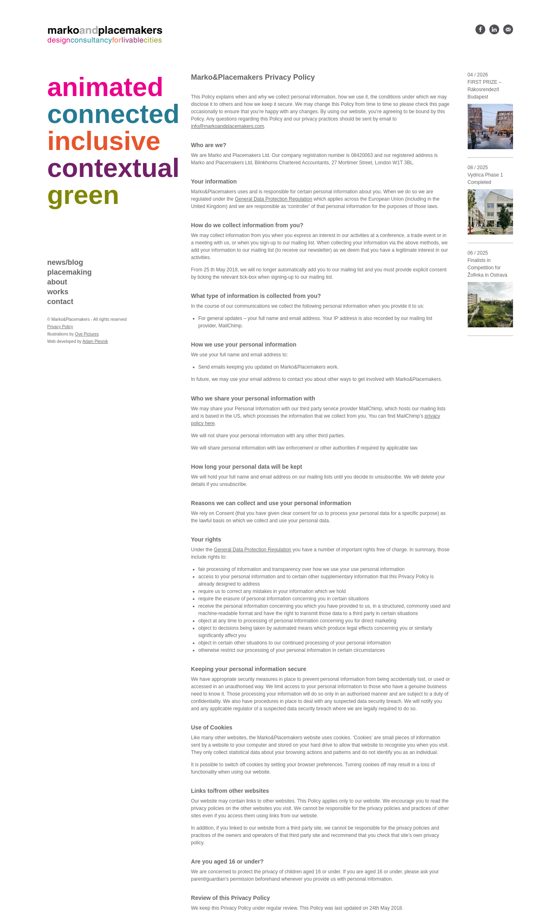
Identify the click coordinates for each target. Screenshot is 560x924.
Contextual (114, 168)
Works (58, 292)
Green (83, 195)
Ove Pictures (87, 334)
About (57, 282)
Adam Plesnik (95, 341)
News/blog (65, 262)
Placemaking (70, 272)
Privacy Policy (60, 327)
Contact (60, 302)
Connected (114, 114)
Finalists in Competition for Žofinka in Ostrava (487, 268)
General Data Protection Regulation (273, 199)
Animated (105, 87)
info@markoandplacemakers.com (228, 126)
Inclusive (104, 141)
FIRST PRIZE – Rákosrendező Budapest (485, 89)
